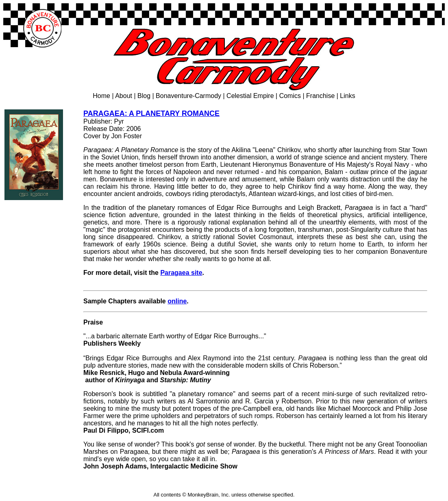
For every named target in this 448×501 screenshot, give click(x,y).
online (177, 301)
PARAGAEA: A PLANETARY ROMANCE (151, 113)
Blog (144, 96)
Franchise (320, 96)
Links (347, 96)
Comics (290, 96)
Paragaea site (181, 273)
